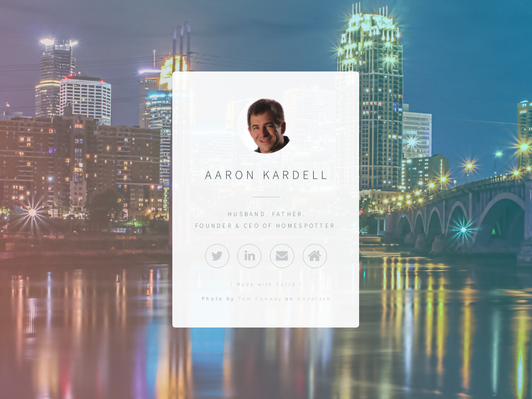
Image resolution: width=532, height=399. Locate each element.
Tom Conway (260, 298)
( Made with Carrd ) (267, 284)
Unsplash (314, 298)
